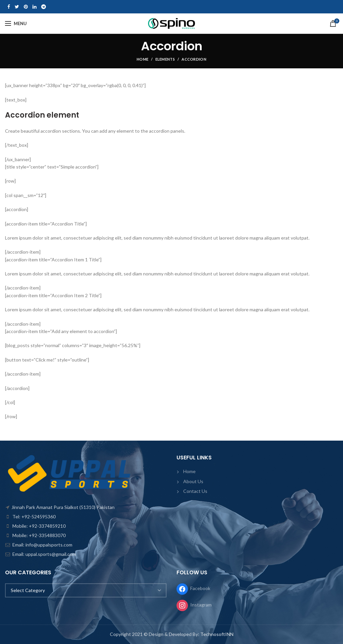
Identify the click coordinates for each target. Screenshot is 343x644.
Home (143, 59)
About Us (193, 481)
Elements (165, 59)
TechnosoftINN (217, 634)
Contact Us (195, 491)
